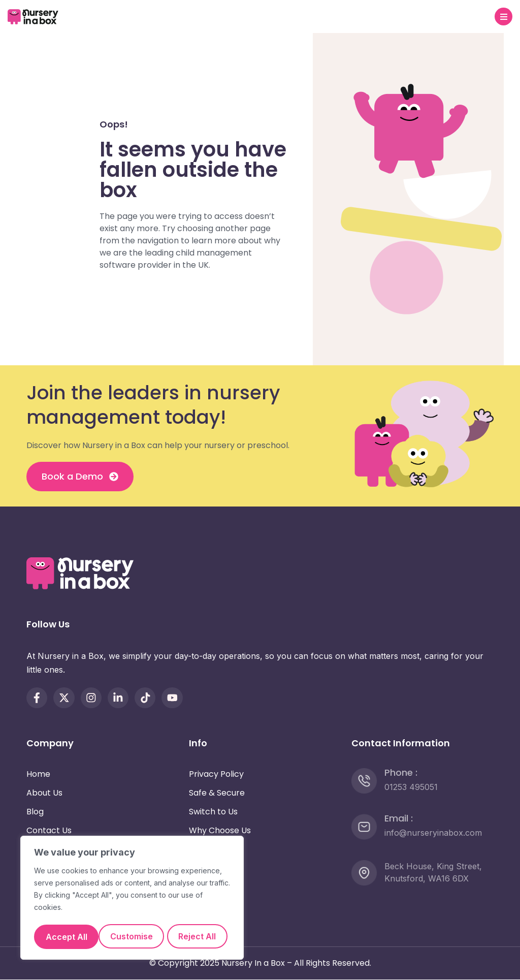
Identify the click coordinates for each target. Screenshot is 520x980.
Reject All (180, 912)
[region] (132, 887)
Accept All (132, 937)
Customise (82, 912)
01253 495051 (411, 787)
